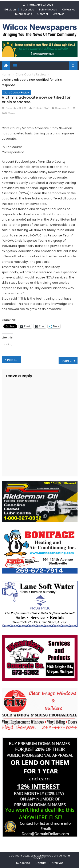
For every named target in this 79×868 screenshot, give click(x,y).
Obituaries (69, 10)
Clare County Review (16, 93)
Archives (59, 14)
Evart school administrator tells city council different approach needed (70, 361)
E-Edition (10, 10)
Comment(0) (63, 108)
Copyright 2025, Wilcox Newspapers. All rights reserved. (40, 857)
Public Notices (48, 10)
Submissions (24, 14)
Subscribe (27, 10)
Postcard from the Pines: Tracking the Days (14, 360)
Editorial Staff (42, 108)
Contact (43, 14)
